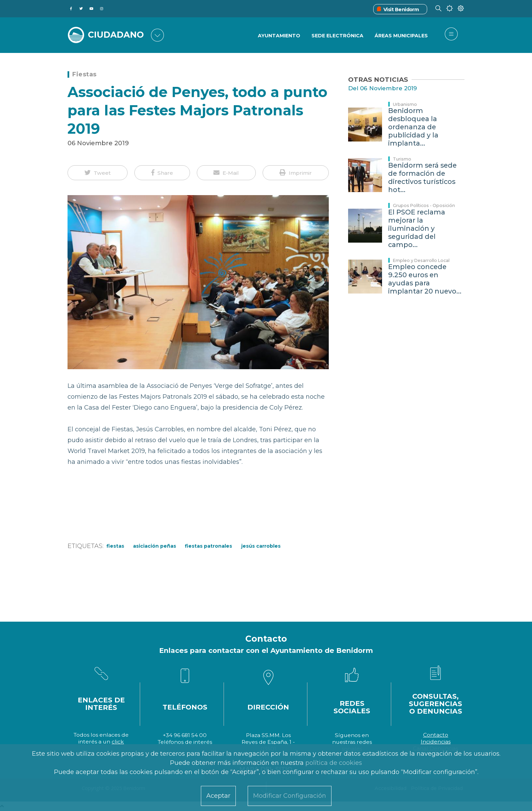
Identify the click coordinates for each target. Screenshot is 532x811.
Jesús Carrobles (261, 546)
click (118, 742)
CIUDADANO (116, 35)
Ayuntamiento (279, 36)
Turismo (402, 159)
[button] (98, 173)
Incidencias (436, 742)
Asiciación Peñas (155, 546)
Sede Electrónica (337, 36)
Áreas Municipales (401, 36)
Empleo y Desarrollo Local (421, 260)
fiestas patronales (208, 546)
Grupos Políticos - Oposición (424, 205)
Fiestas (84, 74)
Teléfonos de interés (185, 742)
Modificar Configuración (290, 796)
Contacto (436, 735)
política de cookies (334, 763)
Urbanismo (405, 104)
